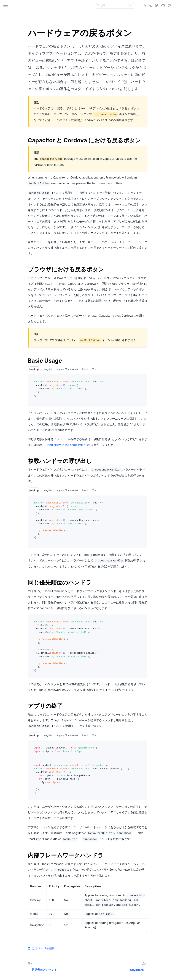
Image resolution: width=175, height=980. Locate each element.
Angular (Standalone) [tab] (67, 369)
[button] (145, 5)
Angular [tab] (48, 369)
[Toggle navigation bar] (6, 5)
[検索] (115, 5)
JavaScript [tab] (34, 369)
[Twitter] (157, 5)
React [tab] (85, 369)
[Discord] (163, 5)
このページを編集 (41, 948)
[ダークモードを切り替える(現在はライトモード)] (151, 5)
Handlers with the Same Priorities (68, 445)
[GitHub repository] (169, 5)
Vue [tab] (94, 369)
